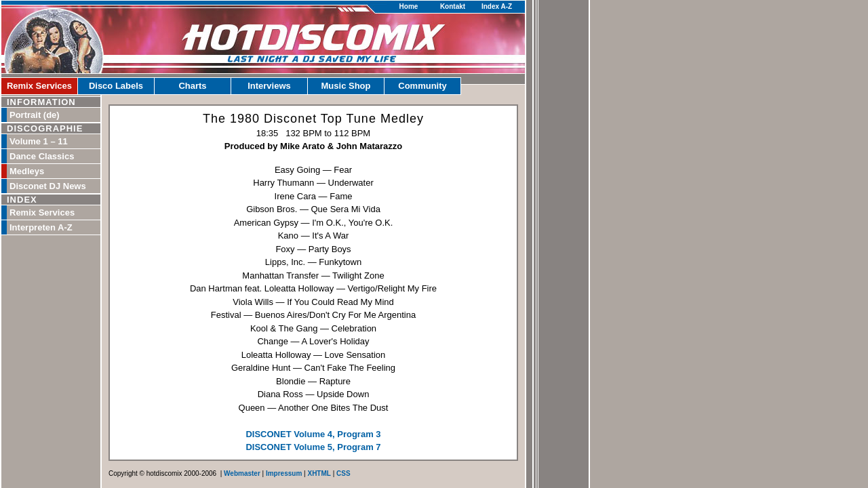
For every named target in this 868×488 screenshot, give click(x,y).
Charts (192, 86)
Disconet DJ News (48, 186)
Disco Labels (116, 86)
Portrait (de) (35, 115)
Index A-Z (497, 6)
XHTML (319, 473)
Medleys (27, 171)
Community (422, 86)
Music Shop (346, 86)
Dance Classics (42, 156)
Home (409, 6)
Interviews (269, 86)
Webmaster (242, 473)
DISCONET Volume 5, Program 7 (313, 447)
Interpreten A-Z (41, 227)
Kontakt (453, 6)
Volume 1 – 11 (39, 141)
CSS (343, 473)
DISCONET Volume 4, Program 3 (313, 434)
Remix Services (39, 86)
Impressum (284, 473)
